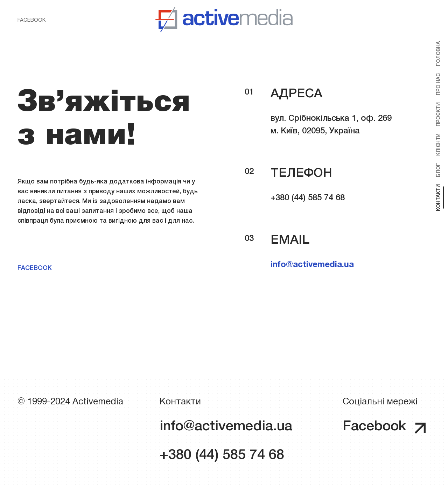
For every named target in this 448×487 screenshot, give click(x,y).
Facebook (31, 20)
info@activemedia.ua (312, 265)
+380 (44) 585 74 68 (222, 455)
